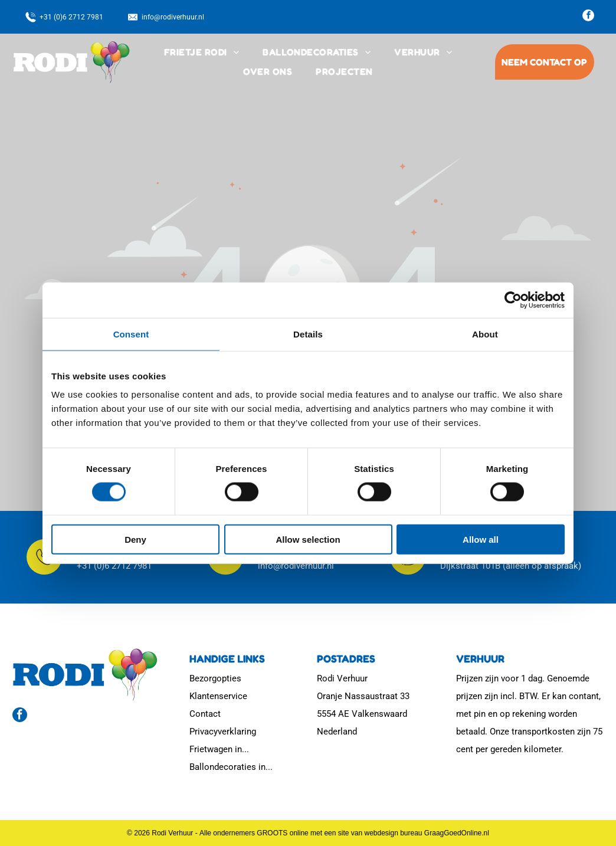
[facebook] (588, 17)
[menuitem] (201, 53)
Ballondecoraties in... (231, 767)
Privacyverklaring (223, 732)
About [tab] (485, 334)
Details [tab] (308, 334)
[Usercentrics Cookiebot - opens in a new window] (513, 300)
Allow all (481, 539)
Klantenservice (218, 696)
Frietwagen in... (219, 749)
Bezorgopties (215, 678)
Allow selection (308, 539)
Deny (135, 539)
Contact (205, 714)
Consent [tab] (131, 334)
